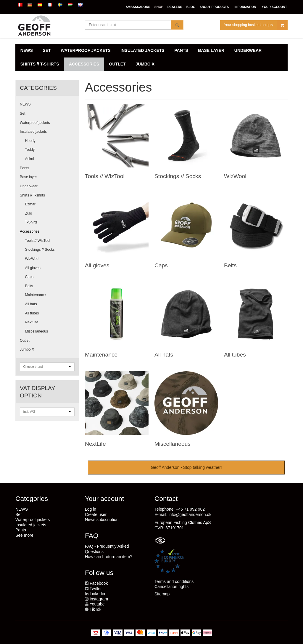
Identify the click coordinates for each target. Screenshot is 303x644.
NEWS (25, 104)
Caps (29, 277)
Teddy (30, 150)
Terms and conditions (174, 581)
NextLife (32, 322)
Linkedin (97, 594)
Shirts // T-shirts (32, 195)
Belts (29, 286)
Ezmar (30, 204)
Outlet (25, 341)
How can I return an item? (109, 557)
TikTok (96, 609)
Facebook (99, 583)
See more (24, 535)
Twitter (96, 589)
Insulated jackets (33, 132)
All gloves (33, 268)
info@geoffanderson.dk (190, 514)
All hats (31, 304)
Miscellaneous (37, 331)
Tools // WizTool (38, 241)
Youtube (97, 604)
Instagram (99, 599)
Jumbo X (27, 349)
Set (22, 114)
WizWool (32, 259)
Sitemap (162, 594)
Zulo (29, 213)
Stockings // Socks (40, 250)
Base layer (28, 177)
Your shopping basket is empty (256, 25)
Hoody (30, 141)
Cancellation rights (171, 587)
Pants (24, 168)
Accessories (30, 231)
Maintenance (36, 295)
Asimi (30, 159)
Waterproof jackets (35, 123)
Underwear (29, 186)
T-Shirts (31, 222)
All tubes (32, 313)
